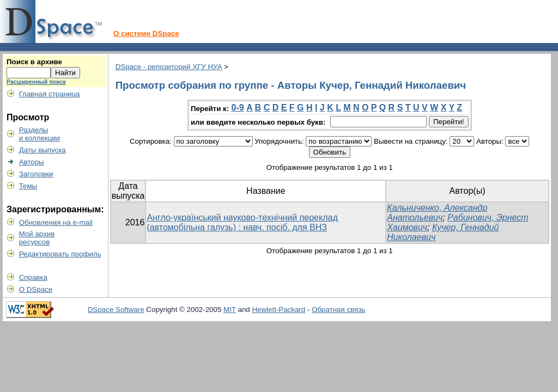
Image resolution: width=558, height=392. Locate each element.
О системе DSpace (146, 33)
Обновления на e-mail (56, 222)
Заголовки (36, 174)
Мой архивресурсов (37, 238)
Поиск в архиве (34, 62)
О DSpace (36, 289)
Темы (28, 186)
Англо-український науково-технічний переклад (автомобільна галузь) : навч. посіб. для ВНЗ (242, 222)
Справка (33, 277)
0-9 (238, 108)
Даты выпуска (43, 150)
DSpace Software (116, 310)
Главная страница (50, 94)
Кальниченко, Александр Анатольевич (437, 213)
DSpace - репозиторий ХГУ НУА (169, 67)
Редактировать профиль (60, 254)
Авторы (32, 162)
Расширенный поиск (36, 82)
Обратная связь (338, 310)
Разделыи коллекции (40, 134)
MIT (230, 310)
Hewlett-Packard (278, 310)
